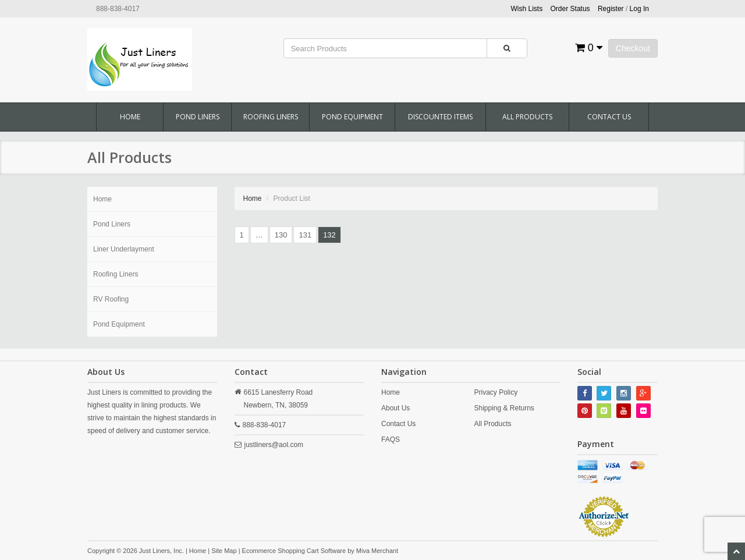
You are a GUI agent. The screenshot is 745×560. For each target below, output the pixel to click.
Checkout (633, 48)
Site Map (224, 551)
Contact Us (609, 117)
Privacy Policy (496, 392)
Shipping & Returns (504, 408)
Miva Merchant (377, 551)
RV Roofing (111, 299)
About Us (395, 408)
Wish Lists (527, 9)
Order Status (570, 9)
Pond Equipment (352, 117)
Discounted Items (440, 117)
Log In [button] (639, 9)
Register (611, 9)
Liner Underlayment (124, 249)
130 (281, 235)
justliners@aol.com (274, 445)
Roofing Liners (271, 117)
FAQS (391, 440)
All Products (527, 117)
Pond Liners (198, 117)
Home (130, 117)
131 (305, 235)
